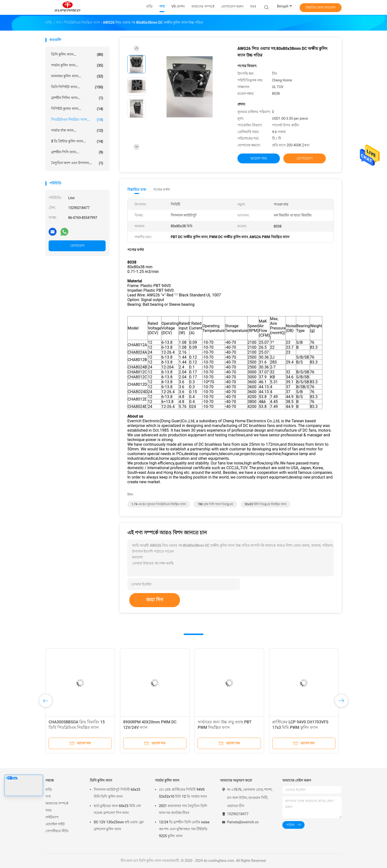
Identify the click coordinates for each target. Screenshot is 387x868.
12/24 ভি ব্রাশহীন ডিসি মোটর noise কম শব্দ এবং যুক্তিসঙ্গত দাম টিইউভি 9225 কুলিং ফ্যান (184, 829)
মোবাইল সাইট (55, 824)
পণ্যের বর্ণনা (162, 190)
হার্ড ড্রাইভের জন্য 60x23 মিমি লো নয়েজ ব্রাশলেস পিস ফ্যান (117, 809)
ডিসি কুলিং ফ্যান (101, 780)
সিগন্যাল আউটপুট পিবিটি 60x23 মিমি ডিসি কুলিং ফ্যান (117, 793)
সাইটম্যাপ (52, 817)
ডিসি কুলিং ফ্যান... (77, 55)
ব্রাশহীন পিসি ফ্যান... (77, 152)
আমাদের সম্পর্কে (57, 803)
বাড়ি (49, 790)
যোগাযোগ (77, 246)
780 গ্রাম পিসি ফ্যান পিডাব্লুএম (215, 504)
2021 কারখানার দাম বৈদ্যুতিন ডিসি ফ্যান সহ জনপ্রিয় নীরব (183, 809)
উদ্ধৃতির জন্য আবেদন (321, 7)
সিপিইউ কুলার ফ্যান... (77, 109)
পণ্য (48, 796)
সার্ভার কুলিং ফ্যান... (77, 65)
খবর (48, 810)
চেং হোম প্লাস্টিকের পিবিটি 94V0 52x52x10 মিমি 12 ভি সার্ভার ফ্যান (183, 793)
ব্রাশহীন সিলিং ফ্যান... (77, 98)
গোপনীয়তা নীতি (57, 831)
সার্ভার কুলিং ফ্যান (167, 780)
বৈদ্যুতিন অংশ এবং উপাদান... (77, 163)
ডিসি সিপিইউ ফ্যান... (77, 87)
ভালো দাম (259, 158)
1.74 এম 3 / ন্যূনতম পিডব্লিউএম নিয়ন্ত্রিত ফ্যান (159, 504)
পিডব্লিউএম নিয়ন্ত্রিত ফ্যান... (77, 120)
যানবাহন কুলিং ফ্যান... (77, 76)
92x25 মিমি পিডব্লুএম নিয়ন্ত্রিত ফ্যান (266, 504)
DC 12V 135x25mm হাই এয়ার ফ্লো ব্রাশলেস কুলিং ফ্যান (119, 826)
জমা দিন (155, 600)
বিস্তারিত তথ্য (137, 190)
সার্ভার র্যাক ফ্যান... (77, 131)
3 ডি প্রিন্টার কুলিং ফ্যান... (77, 141)
